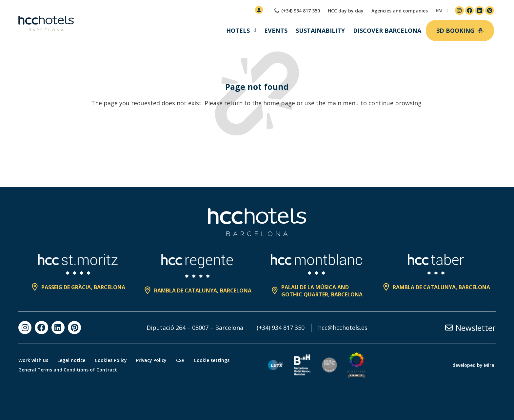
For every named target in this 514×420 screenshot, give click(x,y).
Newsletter (476, 328)
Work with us (33, 360)
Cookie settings (214, 360)
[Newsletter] (449, 328)
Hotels (238, 30)
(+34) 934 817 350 (281, 328)
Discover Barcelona (387, 30)
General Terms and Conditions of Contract (68, 370)
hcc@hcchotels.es (343, 328)
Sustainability (320, 30)
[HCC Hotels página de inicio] (46, 24)
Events (276, 30)
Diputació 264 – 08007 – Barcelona (195, 328)
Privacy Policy (153, 360)
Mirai (490, 365)
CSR (182, 360)
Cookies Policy (112, 360)
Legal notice (72, 360)
